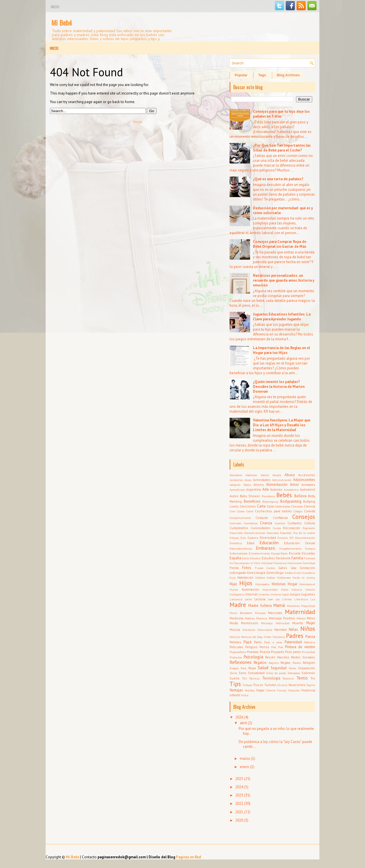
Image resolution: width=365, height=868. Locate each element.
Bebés (284, 495)
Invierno (276, 594)
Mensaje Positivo (282, 618)
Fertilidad (309, 563)
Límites (287, 599)
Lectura (260, 599)
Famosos (310, 558)
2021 (239, 812)
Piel (274, 647)
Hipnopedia (262, 584)
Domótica (236, 543)
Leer (270, 599)
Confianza (280, 518)
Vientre (271, 690)
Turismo (270, 685)
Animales (308, 485)
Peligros (251, 647)
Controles (235, 523)
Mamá (279, 605)
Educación (269, 542)
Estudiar (255, 558)
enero (245, 767)
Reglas (286, 663)
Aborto (265, 475)
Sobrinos (308, 673)
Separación (307, 668)
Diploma (253, 538)
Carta (261, 506)
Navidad (280, 629)
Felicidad (267, 563)
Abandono (236, 475)
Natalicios (249, 630)
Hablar (271, 578)
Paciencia (279, 637)
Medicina (236, 618)
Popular (241, 75)
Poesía (265, 652)
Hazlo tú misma (304, 578)
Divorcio (283, 538)
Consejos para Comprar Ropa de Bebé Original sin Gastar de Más (280, 244)
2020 (239, 820)
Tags (262, 75)
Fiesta (234, 568)
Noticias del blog (252, 637)
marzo (245, 759)
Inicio (55, 7)
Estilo (246, 558)
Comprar (262, 518)
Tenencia (288, 678)
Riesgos (234, 668)
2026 (239, 717)
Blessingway (270, 501)
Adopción (235, 485)
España (235, 558)
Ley (278, 599)
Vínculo (282, 690)
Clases (241, 511)
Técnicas (254, 678)
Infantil (310, 589)
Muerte (298, 623)
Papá (248, 642)
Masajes (260, 613)
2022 (239, 803)
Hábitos (260, 578)
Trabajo (247, 685)
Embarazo (265, 548)
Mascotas (275, 613)
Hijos (246, 583)
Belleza (300, 496)
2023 (239, 795)
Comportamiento (240, 518)
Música (235, 629)
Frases (259, 568)
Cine (232, 511)
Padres (295, 636)
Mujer (311, 623)
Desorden (286, 533)
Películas (236, 647)
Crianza (266, 523)
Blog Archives (288, 75)
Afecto (247, 485)
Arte (266, 489)
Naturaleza (265, 630)
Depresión (309, 528)
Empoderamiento (290, 548)
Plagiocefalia (238, 652)
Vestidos (250, 690)
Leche (248, 599)
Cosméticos (251, 523)
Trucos (258, 685)
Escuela (295, 553)
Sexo (243, 673)
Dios (243, 538)
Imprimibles (270, 589)
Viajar (260, 690)
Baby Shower (250, 496)
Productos (236, 657)
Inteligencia (237, 594)
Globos (289, 573)
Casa (270, 506)
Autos (234, 496)
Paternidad (293, 642)
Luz (313, 599)
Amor (294, 485)
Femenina (280, 563)
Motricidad (283, 623)
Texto (302, 678)
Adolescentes (304, 480)
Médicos (250, 618)
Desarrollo (236, 533)
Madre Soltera (260, 606)
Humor (234, 589)
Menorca (262, 618)
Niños (308, 629)
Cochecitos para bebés (273, 511)
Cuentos (280, 523)
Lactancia (236, 599)
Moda (234, 623)
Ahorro (259, 485)
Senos (292, 668)
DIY (292, 538)
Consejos (304, 517)
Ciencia (310, 506)
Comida (310, 511)
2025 (239, 779)
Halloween (284, 578)
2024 (239, 787)
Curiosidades (261, 528)
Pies (281, 647)
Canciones (248, 506)
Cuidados (295, 523)
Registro (274, 663)
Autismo (276, 489)
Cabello (234, 506)
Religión (309, 663)
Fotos (247, 568)
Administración (282, 480)
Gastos (271, 568)
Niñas (293, 629)
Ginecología (256, 573)
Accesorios (307, 475)
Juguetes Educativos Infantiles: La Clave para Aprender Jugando (282, 317)
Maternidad (300, 612)
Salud (263, 668)
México (301, 618)
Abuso (290, 475)
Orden (268, 637)
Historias (279, 584)
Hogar (293, 584)
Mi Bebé (62, 22)
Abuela (277, 475)
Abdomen (251, 475)
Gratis (298, 573)
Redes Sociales (303, 657)
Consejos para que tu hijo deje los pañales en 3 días (281, 114)
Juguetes (308, 594)
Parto (258, 642)
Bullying (309, 501)
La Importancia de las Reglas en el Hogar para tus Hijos (281, 350)
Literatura (301, 599)
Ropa (252, 668)
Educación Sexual (300, 543)
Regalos (260, 663)
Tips (235, 684)
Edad (251, 543)
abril (243, 723)
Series (233, 673)
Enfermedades (239, 553)
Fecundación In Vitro (247, 563)
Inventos (264, 594)
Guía (233, 578)
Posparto (278, 652)
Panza (310, 637)
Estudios (268, 558)
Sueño (235, 678)
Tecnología (271, 678)
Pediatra (310, 642)
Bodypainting (291, 501)
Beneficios (252, 501)
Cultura (310, 523)
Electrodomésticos (241, 548)
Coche (250, 511)
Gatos (283, 568)
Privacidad (308, 652)
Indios (285, 589)
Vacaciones (297, 685)
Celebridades (282, 506)
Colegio (298, 511)
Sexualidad (256, 673)
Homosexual (307, 584)
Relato (297, 663)
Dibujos (234, 538)
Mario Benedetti (241, 613)
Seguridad (279, 668)
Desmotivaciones (255, 533)
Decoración (292, 528)
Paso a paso (273, 642)
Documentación (305, 538)
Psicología (253, 657)
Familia (297, 558)
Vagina (311, 685)
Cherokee (297, 506)
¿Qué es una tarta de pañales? (278, 179)
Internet (252, 594)
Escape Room (280, 553)
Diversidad (268, 538)
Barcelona (268, 496)
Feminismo (295, 563)
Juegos (295, 594)
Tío (313, 678)
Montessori (250, 623)
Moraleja (267, 623)
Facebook (283, 558)
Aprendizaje (237, 490)
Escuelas (308, 553)
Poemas (253, 652)
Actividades (262, 480)
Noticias (235, 637)
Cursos (277, 528)
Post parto (293, 652)
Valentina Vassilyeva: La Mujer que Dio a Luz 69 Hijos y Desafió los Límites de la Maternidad (282, 425)
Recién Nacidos (277, 657)
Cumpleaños (239, 528)
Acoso (248, 480)
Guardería (309, 573)
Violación (294, 690)
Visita (245, 695)
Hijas (233, 584)
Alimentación (277, 485)
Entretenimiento (259, 553)
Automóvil (308, 489)
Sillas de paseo (276, 673)
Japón (286, 594)
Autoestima (291, 490)
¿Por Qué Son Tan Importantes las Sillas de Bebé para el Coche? (282, 148)
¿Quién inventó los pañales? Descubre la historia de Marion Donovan (279, 387)
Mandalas (293, 606)
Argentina (254, 489)
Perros (264, 647)
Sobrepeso (294, 673)
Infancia (297, 589)
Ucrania (282, 685)
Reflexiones (241, 662)
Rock (244, 668)
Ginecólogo (275, 573)
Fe (231, 563)
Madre (238, 605)
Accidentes (236, 480)
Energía (310, 548)
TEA (245, 678)
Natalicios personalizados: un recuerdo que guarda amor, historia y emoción (284, 280)
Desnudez (273, 533)
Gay (294, 568)
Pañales (235, 642)
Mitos (311, 618)
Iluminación (251, 589)
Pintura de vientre (300, 647)
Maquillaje (308, 606)
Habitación (245, 577)
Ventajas (236, 690)
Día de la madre (304, 533)
